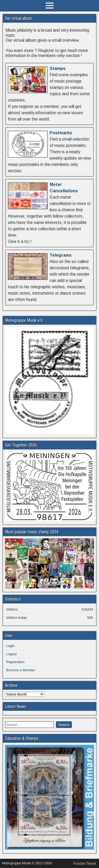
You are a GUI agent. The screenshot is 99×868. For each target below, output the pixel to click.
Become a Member (21, 670)
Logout (11, 654)
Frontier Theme (85, 864)
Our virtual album (19, 18)
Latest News (16, 706)
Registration (15, 662)
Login (10, 646)
